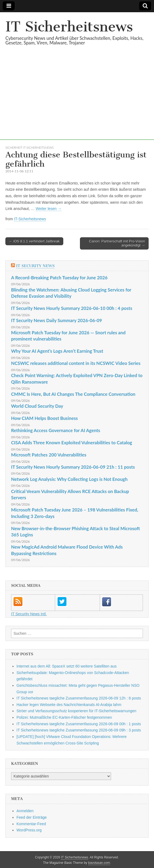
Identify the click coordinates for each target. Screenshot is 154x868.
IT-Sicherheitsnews (30, 219)
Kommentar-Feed (31, 824)
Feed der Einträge (32, 817)
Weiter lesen (48, 209)
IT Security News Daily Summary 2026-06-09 (56, 320)
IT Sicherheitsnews (69, 27)
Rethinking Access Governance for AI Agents (56, 430)
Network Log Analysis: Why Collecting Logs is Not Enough (69, 479)
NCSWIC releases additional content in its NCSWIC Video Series (76, 363)
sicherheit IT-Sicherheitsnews (30, 148)
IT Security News (35, 266)
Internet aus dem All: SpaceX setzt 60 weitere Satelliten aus (66, 666)
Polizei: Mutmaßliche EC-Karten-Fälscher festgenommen (64, 717)
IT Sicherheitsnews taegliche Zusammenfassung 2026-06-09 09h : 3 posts (79, 730)
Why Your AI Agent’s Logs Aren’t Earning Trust (57, 351)
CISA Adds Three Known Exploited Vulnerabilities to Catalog (72, 443)
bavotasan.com (99, 863)
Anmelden (25, 811)
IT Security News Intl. (29, 614)
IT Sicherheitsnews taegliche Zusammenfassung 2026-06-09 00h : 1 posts (79, 724)
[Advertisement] (77, 102)
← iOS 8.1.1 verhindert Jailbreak (34, 241)
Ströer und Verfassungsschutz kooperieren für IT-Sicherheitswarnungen (76, 711)
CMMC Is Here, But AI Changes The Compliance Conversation (73, 394)
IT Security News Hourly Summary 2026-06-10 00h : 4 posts (72, 308)
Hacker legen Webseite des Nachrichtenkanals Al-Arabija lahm (69, 705)
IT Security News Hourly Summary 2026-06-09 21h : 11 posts (73, 467)
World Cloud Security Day (37, 406)
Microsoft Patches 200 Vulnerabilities (49, 455)
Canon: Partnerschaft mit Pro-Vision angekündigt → (117, 243)
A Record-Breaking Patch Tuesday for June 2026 (59, 278)
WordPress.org (29, 830)
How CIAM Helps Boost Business (44, 418)
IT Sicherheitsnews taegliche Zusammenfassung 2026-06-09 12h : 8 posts (79, 698)
